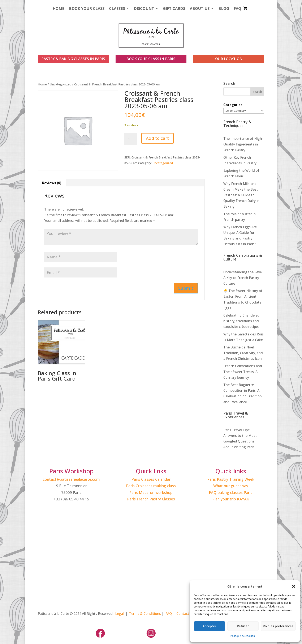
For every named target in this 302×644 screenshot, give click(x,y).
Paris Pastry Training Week (231, 479)
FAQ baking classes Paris (231, 492)
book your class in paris (151, 59)
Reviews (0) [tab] (52, 183)
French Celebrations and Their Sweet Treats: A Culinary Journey (243, 372)
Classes (117, 9)
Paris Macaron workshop (151, 492)
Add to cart (158, 138)
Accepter (209, 626)
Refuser (243, 626)
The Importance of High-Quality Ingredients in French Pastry (243, 144)
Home (59, 9)
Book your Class (87, 9)
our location (229, 59)
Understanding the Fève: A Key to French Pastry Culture (243, 278)
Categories (233, 105)
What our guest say (231, 486)
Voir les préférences (278, 626)
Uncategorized (61, 84)
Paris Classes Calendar (151, 479)
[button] (294, 586)
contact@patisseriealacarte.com (71, 479)
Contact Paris (187, 614)
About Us (200, 9)
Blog (224, 9)
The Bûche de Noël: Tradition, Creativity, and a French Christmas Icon (243, 353)
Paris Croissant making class (151, 486)
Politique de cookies (243, 636)
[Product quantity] (131, 139)
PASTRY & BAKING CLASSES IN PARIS (73, 59)
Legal (119, 614)
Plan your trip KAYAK (231, 499)
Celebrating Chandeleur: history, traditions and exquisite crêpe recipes (242, 321)
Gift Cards (174, 9)
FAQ (237, 9)
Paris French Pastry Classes (151, 499)
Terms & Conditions (145, 614)
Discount (144, 9)
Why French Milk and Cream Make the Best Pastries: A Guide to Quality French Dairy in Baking (241, 195)
